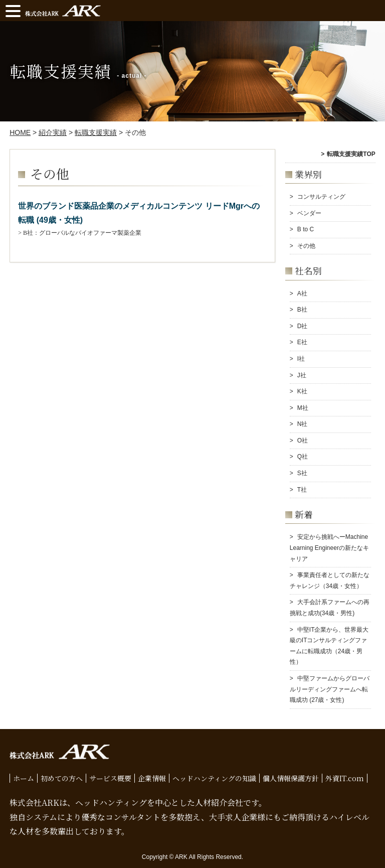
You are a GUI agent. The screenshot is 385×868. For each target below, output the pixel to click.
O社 (303, 441)
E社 (302, 342)
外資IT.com (345, 778)
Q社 (303, 457)
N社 (303, 424)
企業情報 (152, 778)
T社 (302, 490)
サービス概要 (110, 778)
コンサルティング (321, 197)
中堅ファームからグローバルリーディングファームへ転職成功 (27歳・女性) (330, 689)
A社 (302, 294)
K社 (302, 391)
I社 (301, 359)
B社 (302, 310)
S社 (302, 473)
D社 (303, 326)
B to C (306, 229)
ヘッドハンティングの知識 (214, 778)
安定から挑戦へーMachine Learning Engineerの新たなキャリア (329, 548)
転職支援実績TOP (351, 154)
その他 (306, 246)
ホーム (24, 778)
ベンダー (309, 213)
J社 (302, 375)
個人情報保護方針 (291, 778)
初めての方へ (62, 778)
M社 (303, 408)
